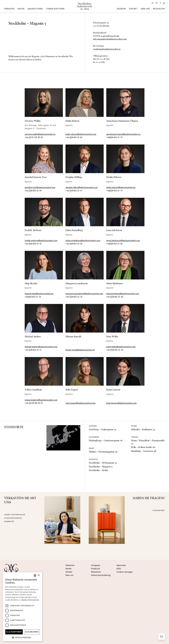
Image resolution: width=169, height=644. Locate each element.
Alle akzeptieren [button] (14, 632)
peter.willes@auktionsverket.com (121, 347)
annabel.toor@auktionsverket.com (40, 188)
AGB (119, 569)
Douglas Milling (74, 177)
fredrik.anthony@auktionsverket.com (41, 241)
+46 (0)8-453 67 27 (33, 350)
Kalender (121, 9)
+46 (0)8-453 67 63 (74, 244)
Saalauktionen (35, 9)
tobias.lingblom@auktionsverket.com (41, 400)
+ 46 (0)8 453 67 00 (110, 36)
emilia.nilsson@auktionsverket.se (121, 188)
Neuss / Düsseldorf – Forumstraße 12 (148, 442)
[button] (22, 637)
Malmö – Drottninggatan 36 (103, 452)
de (164, 3)
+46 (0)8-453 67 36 (74, 138)
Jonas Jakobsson (114, 230)
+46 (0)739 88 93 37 (34, 403)
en (157, 3)
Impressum (121, 566)
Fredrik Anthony (33, 230)
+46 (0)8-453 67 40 (115, 297)
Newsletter (96, 572)
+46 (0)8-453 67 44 (115, 350)
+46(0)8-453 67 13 (114, 138)
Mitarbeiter (9, 522)
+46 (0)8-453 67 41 (74, 191)
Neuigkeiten (159, 9)
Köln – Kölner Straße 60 (143, 447)
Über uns (145, 9)
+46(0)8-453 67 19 (114, 191)
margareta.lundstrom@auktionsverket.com (84, 294)
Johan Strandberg (74, 230)
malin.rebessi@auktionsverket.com (81, 135)
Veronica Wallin (33, 121)
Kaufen (21, 9)
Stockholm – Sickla (98, 470)
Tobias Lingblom (33, 390)
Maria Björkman (114, 284)
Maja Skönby (31, 284)
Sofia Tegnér (72, 390)
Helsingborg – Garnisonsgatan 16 (106, 441)
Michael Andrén (33, 337)
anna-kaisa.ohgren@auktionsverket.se (123, 135)
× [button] (39, 575)
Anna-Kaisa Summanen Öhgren (122, 121)
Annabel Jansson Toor (36, 177)
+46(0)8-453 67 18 (33, 297)
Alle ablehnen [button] (32, 632)
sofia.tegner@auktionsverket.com (81, 403)
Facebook (95, 569)
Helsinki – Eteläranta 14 (143, 430)
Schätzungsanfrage (13, 518)
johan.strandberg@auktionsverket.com (83, 241)
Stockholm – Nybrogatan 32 (103, 463)
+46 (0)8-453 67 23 (74, 297)
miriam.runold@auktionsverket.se (80, 350)
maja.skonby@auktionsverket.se (39, 294)
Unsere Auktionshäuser (15, 515)
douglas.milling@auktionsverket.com (82, 188)
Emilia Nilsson (114, 177)
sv (153, 3)
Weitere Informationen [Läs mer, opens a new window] (30, 600)
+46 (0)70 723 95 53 (34, 138)
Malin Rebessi (72, 121)
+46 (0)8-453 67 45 (33, 244)
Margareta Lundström (77, 284)
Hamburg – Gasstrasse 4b (144, 451)
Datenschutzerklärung (101, 575)
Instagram (95, 566)
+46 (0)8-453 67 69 (33, 191)
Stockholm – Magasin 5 (101, 467)
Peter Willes (112, 337)
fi (160, 3)
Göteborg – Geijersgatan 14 (102, 430)
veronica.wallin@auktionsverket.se (40, 135)
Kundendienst (159, 511)
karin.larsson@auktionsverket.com (121, 403)
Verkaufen (9, 9)
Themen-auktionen (55, 9)
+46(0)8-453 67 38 (114, 244)
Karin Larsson (113, 390)
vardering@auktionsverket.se (107, 49)
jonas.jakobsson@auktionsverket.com (123, 241)
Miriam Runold (73, 337)
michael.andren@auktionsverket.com (41, 347)
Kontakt (133, 9)
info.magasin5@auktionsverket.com (110, 39)
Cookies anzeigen (125, 572)
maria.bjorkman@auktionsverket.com (123, 294)
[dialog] (22, 607)
